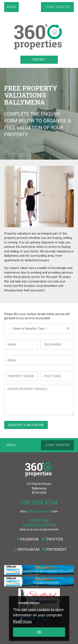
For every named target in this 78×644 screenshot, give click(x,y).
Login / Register (58, 7)
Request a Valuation (26, 425)
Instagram (27, 549)
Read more (22, 622)
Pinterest (54, 549)
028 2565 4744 (39, 502)
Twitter (52, 539)
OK (39, 632)
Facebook (28, 539)
